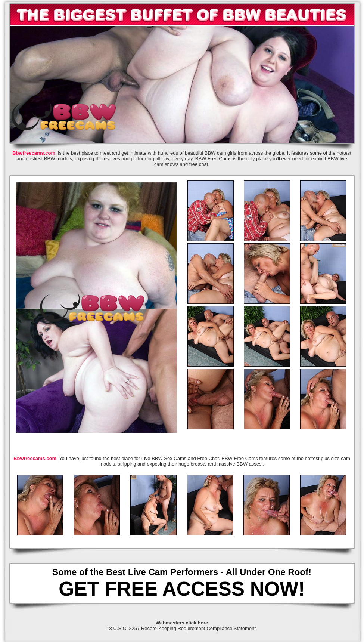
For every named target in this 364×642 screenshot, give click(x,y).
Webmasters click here (182, 623)
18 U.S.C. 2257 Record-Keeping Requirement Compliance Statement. (182, 628)
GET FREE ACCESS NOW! (182, 589)
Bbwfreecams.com (34, 153)
